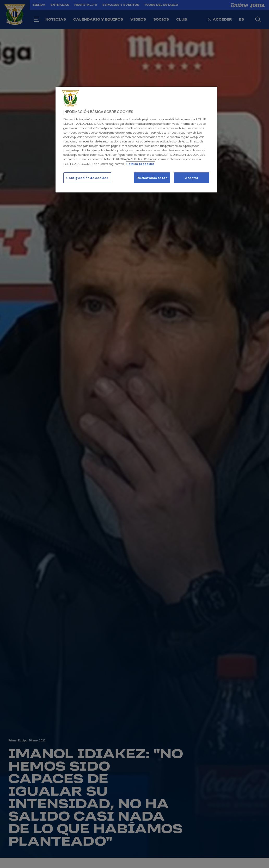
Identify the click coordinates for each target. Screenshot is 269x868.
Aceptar (192, 178)
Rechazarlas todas (152, 178)
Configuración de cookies (87, 178)
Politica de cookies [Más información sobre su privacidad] (140, 164)
